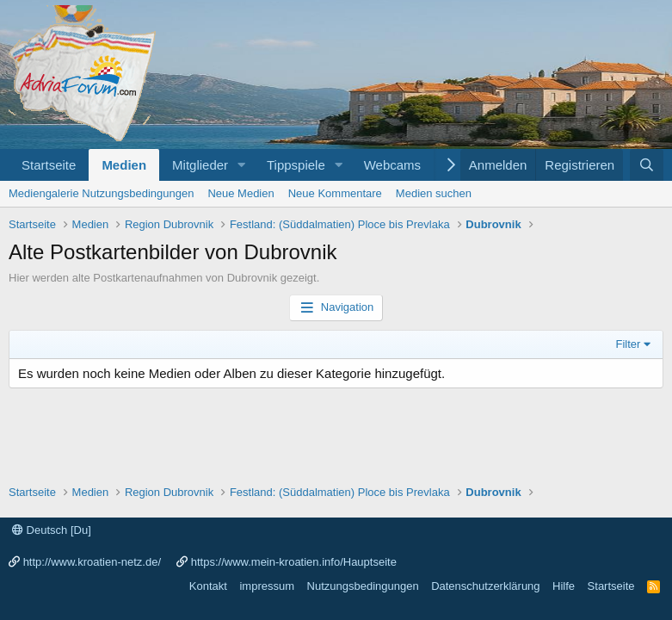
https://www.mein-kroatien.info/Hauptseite (294, 562)
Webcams (392, 165)
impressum (267, 586)
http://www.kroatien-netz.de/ (92, 562)
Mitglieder (200, 165)
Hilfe (564, 586)
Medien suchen (434, 193)
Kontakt (208, 586)
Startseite (49, 165)
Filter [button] (629, 344)
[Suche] (647, 165)
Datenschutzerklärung (485, 586)
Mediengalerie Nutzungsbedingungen (101, 193)
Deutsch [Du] (52, 530)
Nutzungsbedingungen (363, 586)
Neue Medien (240, 193)
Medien (124, 165)
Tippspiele (296, 165)
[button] (242, 165)
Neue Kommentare (335, 193)
